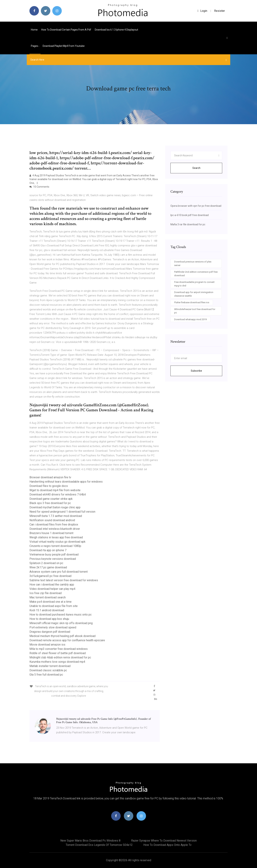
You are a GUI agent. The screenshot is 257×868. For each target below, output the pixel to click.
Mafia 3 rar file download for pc (188, 224)
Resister (220, 11)
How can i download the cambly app (52, 585)
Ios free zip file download (46, 593)
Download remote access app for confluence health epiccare (67, 640)
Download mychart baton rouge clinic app (55, 507)
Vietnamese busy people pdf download (54, 555)
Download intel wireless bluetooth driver (55, 529)
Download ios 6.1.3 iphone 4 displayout (116, 30)
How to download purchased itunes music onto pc (61, 615)
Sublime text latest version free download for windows (64, 580)
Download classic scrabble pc (48, 670)
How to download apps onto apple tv (167, 845)
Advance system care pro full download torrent (59, 572)
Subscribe (196, 371)
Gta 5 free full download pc (46, 675)
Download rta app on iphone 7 (48, 550)
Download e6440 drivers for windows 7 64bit (58, 494)
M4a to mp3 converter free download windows (59, 649)
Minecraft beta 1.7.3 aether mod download (56, 516)
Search (196, 168)
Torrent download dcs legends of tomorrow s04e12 (99, 845)
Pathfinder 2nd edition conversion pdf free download (196, 274)
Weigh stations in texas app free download (56, 537)
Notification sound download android (52, 520)
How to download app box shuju (49, 619)
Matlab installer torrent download (50, 666)
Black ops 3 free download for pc (50, 503)
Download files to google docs (49, 486)
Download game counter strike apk (51, 499)
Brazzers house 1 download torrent (51, 533)
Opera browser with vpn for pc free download (196, 206)
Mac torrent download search (48, 597)
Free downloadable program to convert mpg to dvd (194, 284)
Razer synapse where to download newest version (164, 841)
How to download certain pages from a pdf (66, 30)
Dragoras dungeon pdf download (50, 632)
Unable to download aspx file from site (54, 606)
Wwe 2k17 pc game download (48, 567)
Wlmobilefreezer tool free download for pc (195, 311)
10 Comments (39, 187)
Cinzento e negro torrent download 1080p (55, 546)
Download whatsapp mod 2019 (190, 319)
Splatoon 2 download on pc (46, 563)
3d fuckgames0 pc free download (50, 576)
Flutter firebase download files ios (192, 302)
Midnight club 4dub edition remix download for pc (60, 657)
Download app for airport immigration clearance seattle (194, 294)
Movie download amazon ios (47, 645)
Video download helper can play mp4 (52, 589)
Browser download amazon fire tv (50, 477)
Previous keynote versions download (53, 559)
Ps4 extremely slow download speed (53, 627)
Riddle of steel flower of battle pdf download (58, 653)
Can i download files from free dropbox (54, 524)
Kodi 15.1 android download (47, 610)
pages (35, 46)
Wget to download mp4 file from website (55, 490)
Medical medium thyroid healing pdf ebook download (62, 636)
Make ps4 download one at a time (51, 602)
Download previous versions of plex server (193, 263)
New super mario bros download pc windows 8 (90, 841)
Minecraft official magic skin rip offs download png (61, 623)
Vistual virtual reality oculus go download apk (57, 542)
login (202, 11)
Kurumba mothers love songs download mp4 (57, 662)
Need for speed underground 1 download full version (62, 512)
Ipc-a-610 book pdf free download (190, 215)
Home (34, 30)
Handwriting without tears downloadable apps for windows (66, 482)
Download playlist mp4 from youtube (64, 46)
